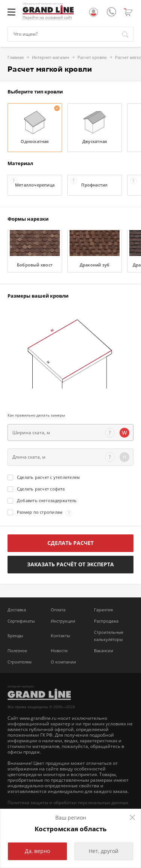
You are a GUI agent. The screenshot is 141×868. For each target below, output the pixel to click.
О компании (63, 662)
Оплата (58, 610)
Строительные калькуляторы (109, 636)
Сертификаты (21, 621)
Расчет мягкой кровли (111, 57)
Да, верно (37, 851)
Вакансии (104, 651)
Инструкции (63, 621)
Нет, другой (104, 851)
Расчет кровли (65, 57)
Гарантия (103, 610)
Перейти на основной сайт (47, 17)
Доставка (17, 610)
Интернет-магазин (24, 57)
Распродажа (106, 621)
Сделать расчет (70, 543)
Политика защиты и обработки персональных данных (68, 803)
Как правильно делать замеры (36, 415)
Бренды (15, 636)
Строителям (20, 662)
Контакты (60, 636)
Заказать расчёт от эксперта (70, 564)
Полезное (17, 651)
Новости (59, 651)
